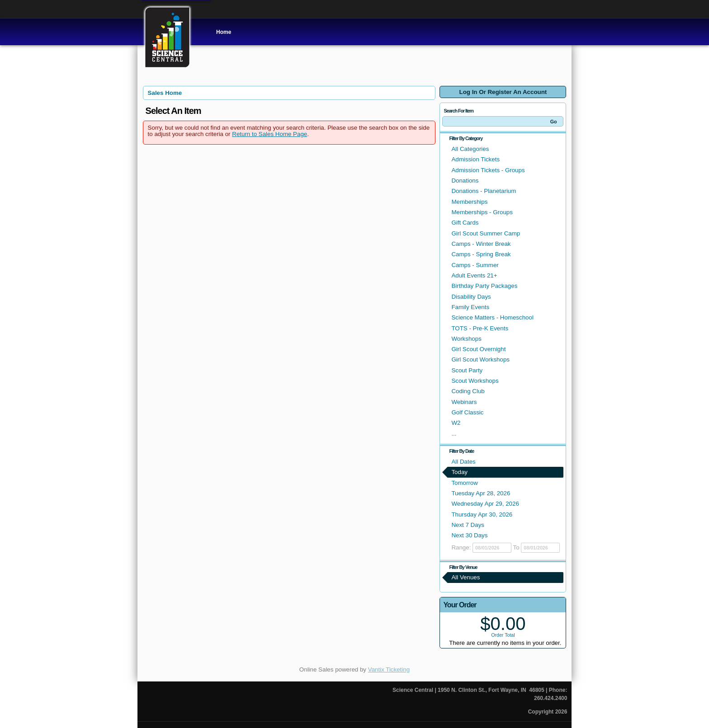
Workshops (466, 339)
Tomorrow (465, 483)
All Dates (463, 462)
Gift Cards (465, 223)
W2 (456, 423)
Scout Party (467, 370)
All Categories (470, 149)
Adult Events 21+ (474, 275)
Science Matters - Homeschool (492, 317)
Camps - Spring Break (481, 254)
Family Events (470, 307)
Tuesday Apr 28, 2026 (481, 493)
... (454, 434)
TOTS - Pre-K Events (480, 328)
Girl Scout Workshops (480, 359)
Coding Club (468, 391)
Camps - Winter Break (481, 244)
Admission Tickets (475, 159)
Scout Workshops (475, 381)
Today (459, 472)
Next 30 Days (469, 535)
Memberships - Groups (482, 212)
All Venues (466, 577)
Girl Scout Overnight (478, 349)
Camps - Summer (475, 265)
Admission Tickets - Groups (488, 170)
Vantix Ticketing (389, 669)
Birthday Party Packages (484, 286)
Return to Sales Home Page (269, 134)
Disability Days (471, 297)
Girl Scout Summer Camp (486, 233)
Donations (465, 181)
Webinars (464, 402)
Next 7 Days (468, 525)
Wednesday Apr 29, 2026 (485, 504)
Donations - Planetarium (484, 191)
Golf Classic (467, 412)
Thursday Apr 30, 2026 (482, 514)
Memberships (469, 202)
